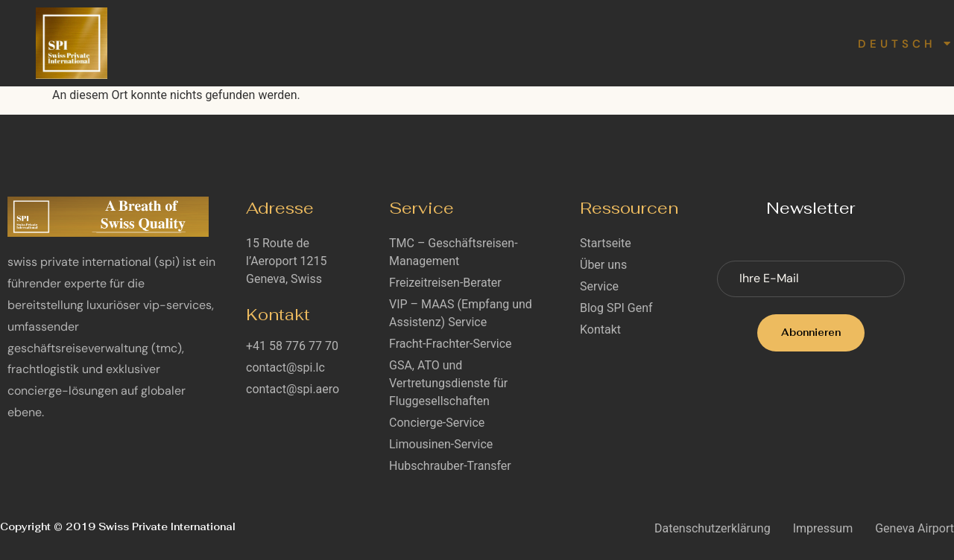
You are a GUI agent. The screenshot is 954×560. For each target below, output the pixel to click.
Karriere (648, 43)
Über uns (351, 43)
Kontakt (728, 43)
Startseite (262, 43)
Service (444, 43)
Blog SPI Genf (551, 43)
